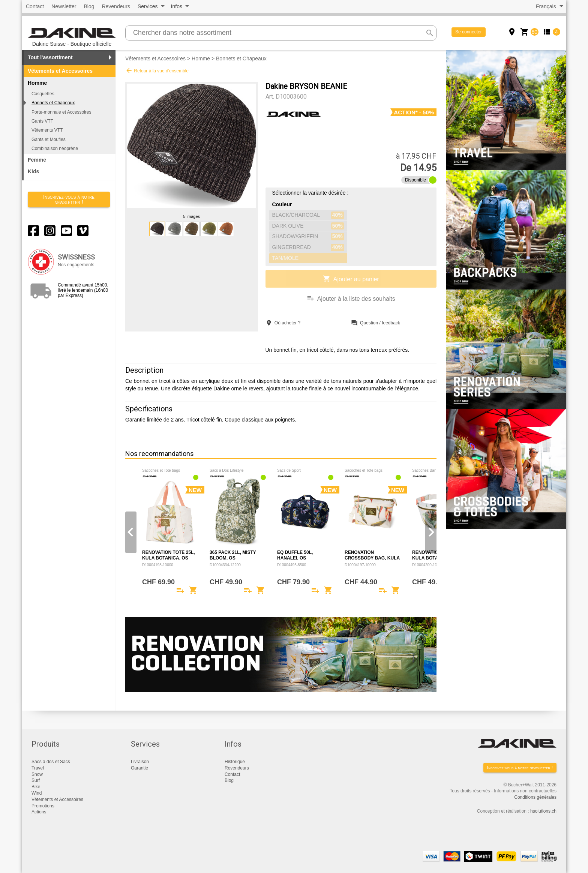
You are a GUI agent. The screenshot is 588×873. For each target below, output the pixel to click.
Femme (37, 160)
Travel (38, 768)
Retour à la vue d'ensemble (157, 70)
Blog (89, 6)
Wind (37, 793)
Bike (36, 787)
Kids (33, 171)
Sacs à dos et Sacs (51, 762)
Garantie (139, 768)
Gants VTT (42, 121)
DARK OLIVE (308, 226)
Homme (201, 58)
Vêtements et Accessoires (60, 71)
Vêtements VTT (47, 130)
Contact (35, 6)
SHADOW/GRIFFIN (308, 237)
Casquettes (43, 94)
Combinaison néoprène (55, 148)
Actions (39, 812)
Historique (235, 762)
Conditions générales (535, 797)
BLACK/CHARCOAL (308, 215)
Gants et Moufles (49, 139)
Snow (37, 774)
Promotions (43, 806)
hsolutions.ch (543, 811)
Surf (36, 780)
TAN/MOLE (286, 258)
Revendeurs (116, 6)
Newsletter (64, 6)
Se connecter (469, 32)
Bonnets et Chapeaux (53, 103)
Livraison (140, 762)
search (430, 33)
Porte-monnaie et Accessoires (61, 112)
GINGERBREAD (308, 247)
